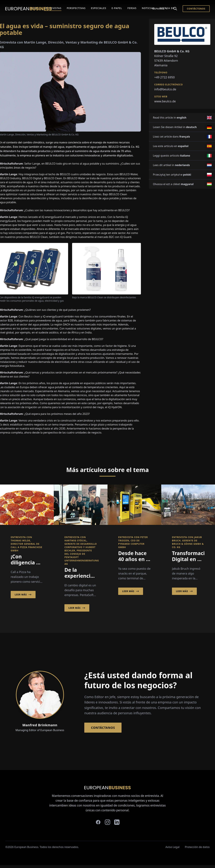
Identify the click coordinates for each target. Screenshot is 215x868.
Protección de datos (197, 847)
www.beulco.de (165, 101)
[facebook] (98, 822)
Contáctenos (196, 9)
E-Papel (117, 8)
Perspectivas (76, 8)
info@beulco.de (165, 89)
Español (160, 9)
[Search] (175, 9)
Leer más (23, 595)
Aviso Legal (172, 847)
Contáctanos (103, 728)
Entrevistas (53, 8)
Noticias (148, 8)
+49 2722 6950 (165, 77)
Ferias (132, 8)
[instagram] (107, 822)
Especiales (99, 8)
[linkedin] (117, 822)
